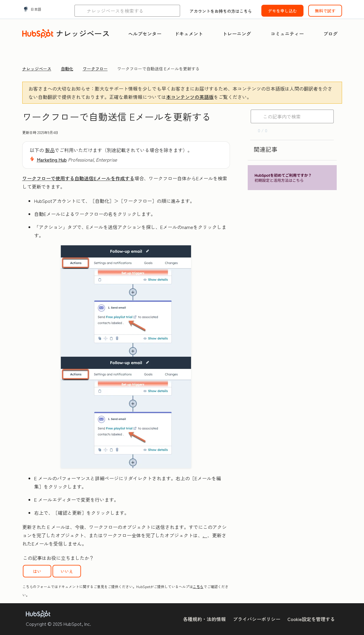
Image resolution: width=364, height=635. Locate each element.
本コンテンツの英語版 (190, 97)
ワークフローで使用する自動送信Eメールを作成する (78, 178)
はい (37, 571)
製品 (50, 150)
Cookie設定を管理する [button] (311, 619)
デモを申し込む (282, 11)
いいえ (67, 571)
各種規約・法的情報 (204, 619)
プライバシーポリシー (257, 619)
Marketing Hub (52, 159)
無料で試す (325, 11)
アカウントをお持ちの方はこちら (221, 11)
